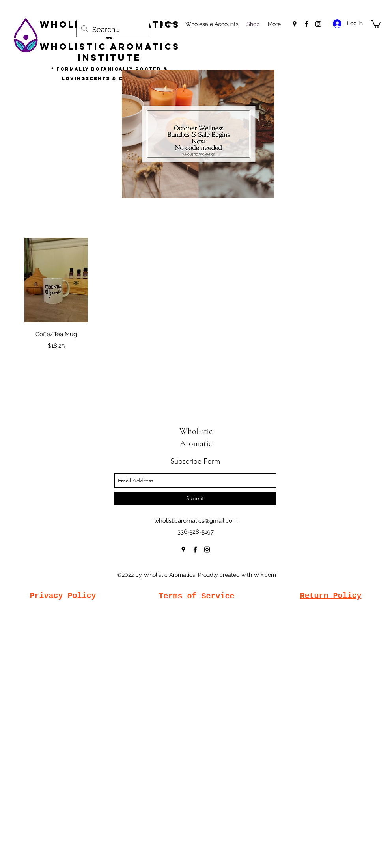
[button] (376, 24)
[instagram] (318, 24)
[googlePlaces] (295, 24)
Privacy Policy (63, 596)
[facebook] (306, 24)
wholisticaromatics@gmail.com (196, 521)
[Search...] (112, 30)
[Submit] (195, 498)
